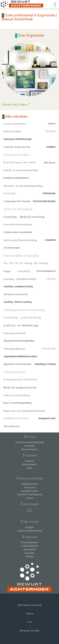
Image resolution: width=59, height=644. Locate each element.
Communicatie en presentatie (18, 232)
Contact (29, 498)
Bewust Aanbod (29, 449)
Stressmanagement (46, 271)
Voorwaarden (29, 549)
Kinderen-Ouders (17, 155)
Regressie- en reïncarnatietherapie (24, 411)
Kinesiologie (9, 193)
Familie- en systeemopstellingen (21, 170)
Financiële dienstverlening (18, 224)
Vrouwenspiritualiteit (20, 380)
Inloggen (29, 527)
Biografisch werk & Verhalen (17, 364)
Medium (50, 162)
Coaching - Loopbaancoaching (18, 286)
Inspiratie (29, 461)
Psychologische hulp (20, 162)
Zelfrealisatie (49, 193)
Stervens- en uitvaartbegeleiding (23, 186)
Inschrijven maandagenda (29, 494)
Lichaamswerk (14, 372)
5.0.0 (29, 620)
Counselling (24, 271)
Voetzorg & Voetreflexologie (18, 139)
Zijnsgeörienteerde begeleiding (19, 341)
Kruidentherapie (12, 248)
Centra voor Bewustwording (20, 240)
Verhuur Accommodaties (17, 395)
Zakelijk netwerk (29, 484)
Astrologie (50, 131)
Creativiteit (50, 240)
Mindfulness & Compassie (16, 418)
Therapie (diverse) (14, 349)
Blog (29, 468)
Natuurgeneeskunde (15, 333)
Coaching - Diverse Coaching (17, 302)
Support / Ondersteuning (30, 531)
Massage (51, 279)
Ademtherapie (49, 349)
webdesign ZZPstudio (29, 629)
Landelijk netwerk (30, 491)
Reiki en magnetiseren (20, 387)
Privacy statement (29, 542)
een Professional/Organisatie (30, 442)
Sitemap (30, 556)
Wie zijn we (29, 488)
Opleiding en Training (45, 364)
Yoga (7, 271)
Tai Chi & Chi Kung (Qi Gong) (26, 263)
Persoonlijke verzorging (21, 256)
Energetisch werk (47, 418)
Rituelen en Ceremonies (15, 294)
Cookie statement (30, 546)
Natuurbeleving (11, 426)
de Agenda (29, 446)
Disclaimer (29, 553)
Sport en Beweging (18, 209)
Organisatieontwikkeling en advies (20, 356)
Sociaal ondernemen (15, 124)
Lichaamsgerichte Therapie (17, 201)
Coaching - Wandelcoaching (20, 279)
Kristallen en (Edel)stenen (16, 178)
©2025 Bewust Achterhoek (30, 603)
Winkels (52, 124)
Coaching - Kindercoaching (17, 147)
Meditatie (51, 147)
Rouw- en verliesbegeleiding (17, 403)
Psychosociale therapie (44, 201)
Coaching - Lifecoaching (22, 318)
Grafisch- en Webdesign (21, 325)
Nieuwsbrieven (29, 464)
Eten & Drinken (12, 131)
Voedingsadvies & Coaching (24, 310)
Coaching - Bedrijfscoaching (24, 217)
